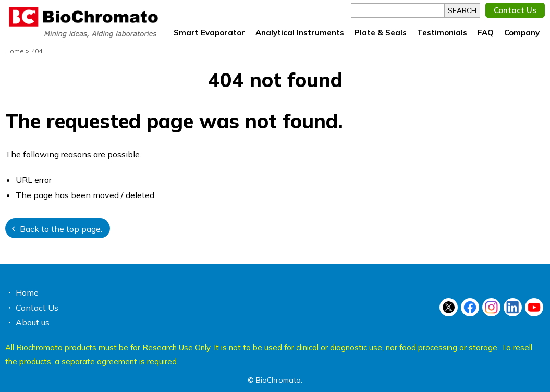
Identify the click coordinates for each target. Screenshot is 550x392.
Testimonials (442, 33)
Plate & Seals (381, 33)
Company (522, 33)
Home (27, 292)
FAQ (486, 33)
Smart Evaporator (209, 33)
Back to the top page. (61, 229)
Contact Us (515, 10)
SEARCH (462, 10)
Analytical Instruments (300, 33)
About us (33, 322)
